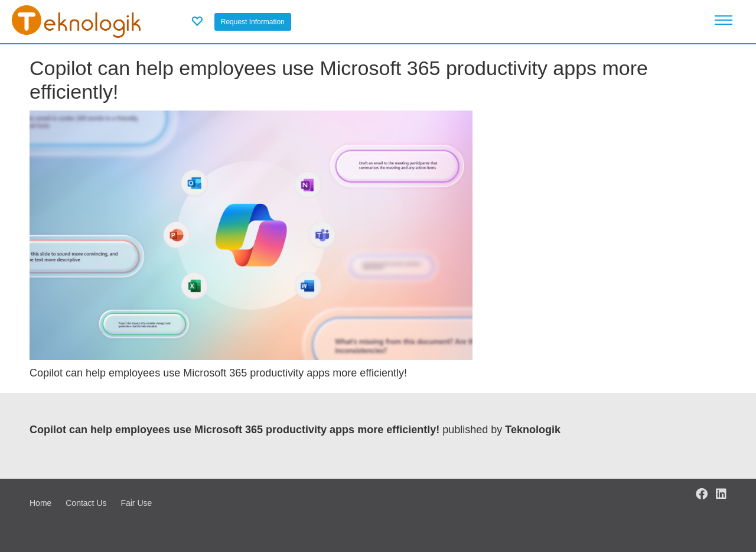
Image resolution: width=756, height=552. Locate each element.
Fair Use (136, 503)
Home (40, 503)
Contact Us (86, 503)
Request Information (253, 22)
